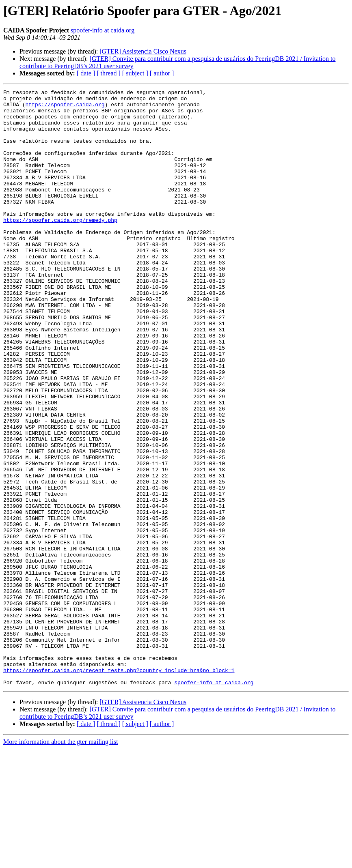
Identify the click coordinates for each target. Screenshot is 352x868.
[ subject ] (135, 73)
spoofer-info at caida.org (103, 30)
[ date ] (86, 73)
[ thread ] (109, 73)
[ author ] (162, 73)
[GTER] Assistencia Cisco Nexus (143, 51)
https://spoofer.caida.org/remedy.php (60, 247)
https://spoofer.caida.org (65, 108)
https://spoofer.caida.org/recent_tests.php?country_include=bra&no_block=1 (119, 787)
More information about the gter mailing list (61, 861)
